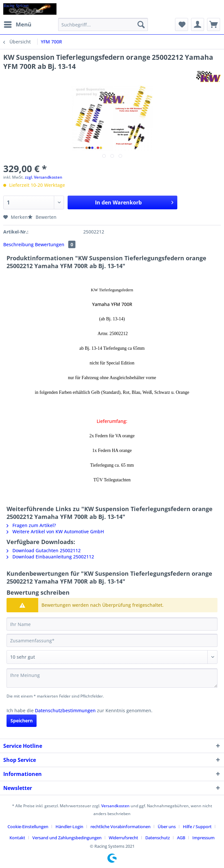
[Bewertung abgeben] (112, 657)
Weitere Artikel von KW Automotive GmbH (55, 531)
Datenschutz (158, 838)
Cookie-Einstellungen (28, 827)
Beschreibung (18, 244)
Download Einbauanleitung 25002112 (50, 557)
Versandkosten (115, 806)
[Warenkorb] (214, 24)
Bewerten (42, 217)
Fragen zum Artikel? (31, 525)
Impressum (203, 838)
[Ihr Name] (112, 624)
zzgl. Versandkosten (44, 177)
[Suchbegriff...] (103, 24)
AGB (181, 838)
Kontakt (17, 838)
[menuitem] (17, 24)
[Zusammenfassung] (112, 640)
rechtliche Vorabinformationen (120, 827)
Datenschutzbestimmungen (65, 710)
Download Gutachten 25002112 (44, 550)
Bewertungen (55, 244)
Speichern (22, 721)
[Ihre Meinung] (112, 678)
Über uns (167, 827)
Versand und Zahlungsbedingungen (67, 838)
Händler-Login (69, 827)
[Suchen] (141, 24)
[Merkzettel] (182, 24)
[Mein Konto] (198, 24)
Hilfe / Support (197, 827)
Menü (18, 24)
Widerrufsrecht (123, 838)
